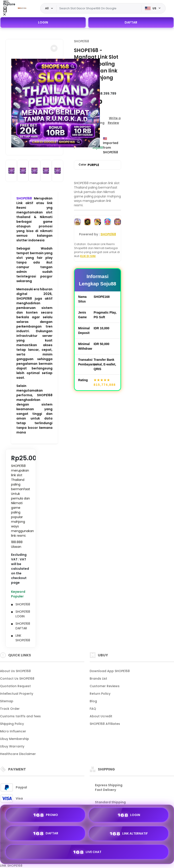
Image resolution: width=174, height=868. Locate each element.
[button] (54, 48)
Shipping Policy (12, 724)
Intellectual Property (17, 694)
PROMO (45, 815)
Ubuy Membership (14, 739)
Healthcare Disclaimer (18, 754)
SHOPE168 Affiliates (105, 724)
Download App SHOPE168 (110, 671)
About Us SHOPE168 (15, 671)
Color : (89, 165)
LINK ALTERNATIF (129, 834)
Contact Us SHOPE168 (17, 679)
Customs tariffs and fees (20, 716)
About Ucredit (101, 716)
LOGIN (43, 22)
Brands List (98, 679)
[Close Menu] (5, 9)
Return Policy (100, 694)
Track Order (10, 709)
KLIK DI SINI (88, 256)
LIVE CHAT (87, 852)
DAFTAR (131, 22)
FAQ (93, 709)
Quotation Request (15, 686)
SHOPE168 (24, 198)
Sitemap (7, 701)
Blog (93, 701)
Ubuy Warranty (12, 746)
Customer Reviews (105, 686)
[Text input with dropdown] (99, 8)
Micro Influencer (13, 731)
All (47, 8)
